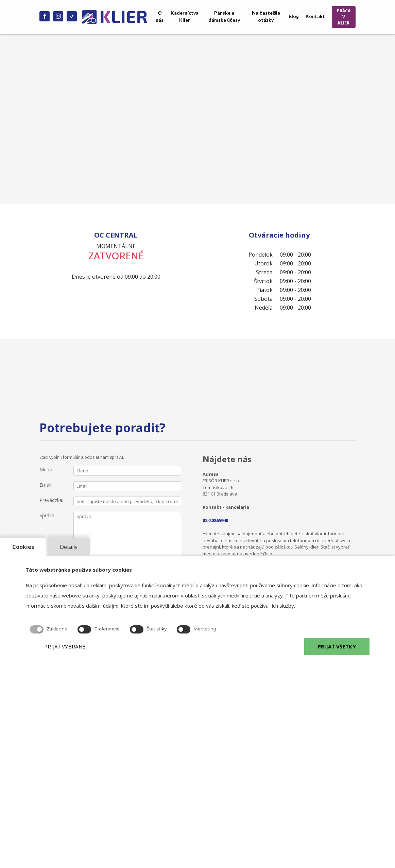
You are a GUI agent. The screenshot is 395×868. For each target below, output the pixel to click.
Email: (46, 485)
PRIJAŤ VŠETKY (337, 646)
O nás (160, 16)
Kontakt (315, 16)
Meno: (46, 470)
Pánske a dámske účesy (224, 16)
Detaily (69, 547)
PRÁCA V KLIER (344, 17)
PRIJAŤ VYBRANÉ (65, 646)
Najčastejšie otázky (266, 16)
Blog (294, 16)
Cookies (23, 547)
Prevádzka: (51, 500)
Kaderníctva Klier (185, 16)
